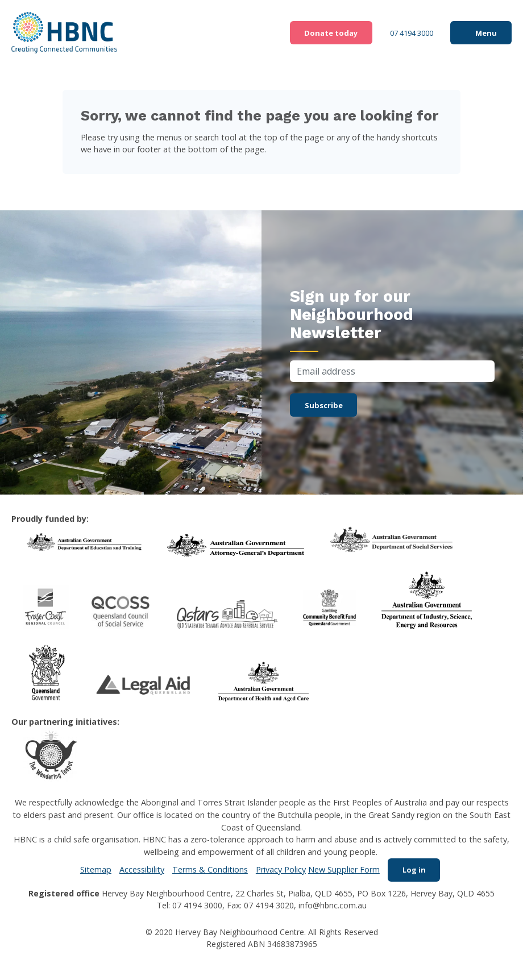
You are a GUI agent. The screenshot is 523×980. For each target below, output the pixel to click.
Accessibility (139, 871)
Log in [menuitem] (414, 871)
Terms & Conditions (207, 871)
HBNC (65, 33)
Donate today (314, 33)
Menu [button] (484, 33)
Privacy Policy (278, 871)
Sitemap (93, 871)
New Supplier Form (341, 871)
